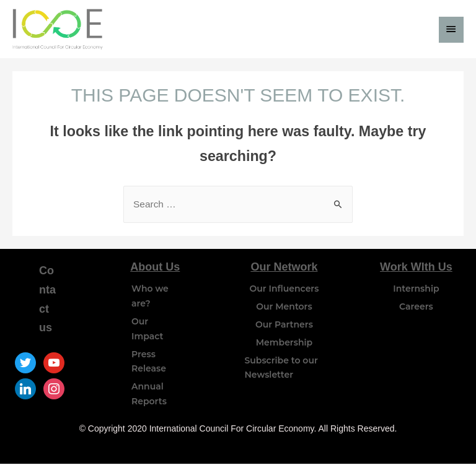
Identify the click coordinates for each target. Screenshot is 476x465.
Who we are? (150, 297)
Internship (416, 290)
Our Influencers (284, 290)
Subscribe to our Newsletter (281, 369)
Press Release (149, 363)
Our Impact (147, 330)
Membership (284, 344)
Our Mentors (284, 308)
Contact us (47, 300)
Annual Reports (149, 395)
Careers (416, 308)
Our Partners (284, 326)
